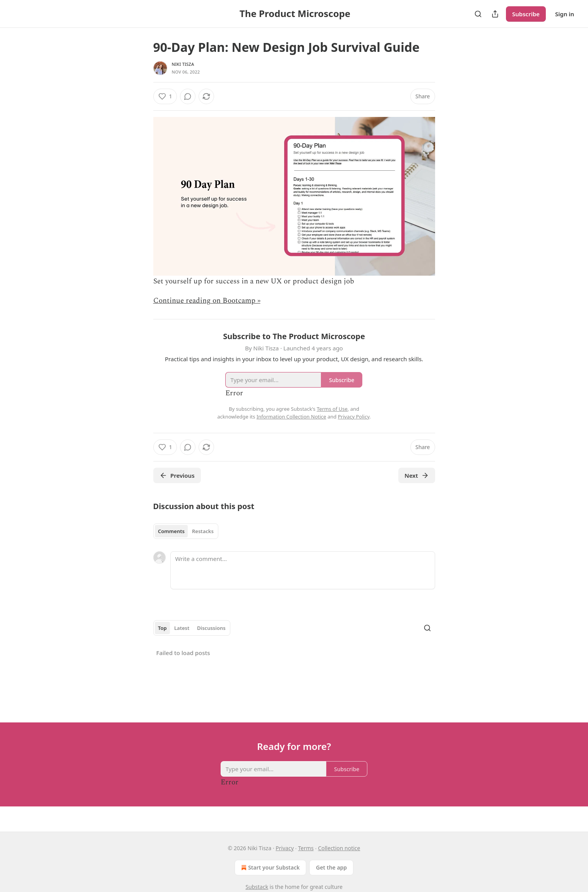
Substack (257, 887)
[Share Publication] (495, 14)
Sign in (565, 14)
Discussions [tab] (211, 628)
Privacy (285, 848)
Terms (306, 848)
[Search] (478, 14)
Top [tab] (162, 628)
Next (417, 475)
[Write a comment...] (303, 570)
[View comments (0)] (188, 96)
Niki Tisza (183, 64)
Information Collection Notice (291, 417)
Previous (177, 475)
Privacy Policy (354, 417)
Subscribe (526, 14)
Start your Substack (270, 868)
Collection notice (339, 848)
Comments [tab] (171, 531)
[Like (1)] (165, 96)
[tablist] (186, 531)
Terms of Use (332, 409)
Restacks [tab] (203, 531)
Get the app (331, 867)
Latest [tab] (182, 628)
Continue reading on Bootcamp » (207, 301)
